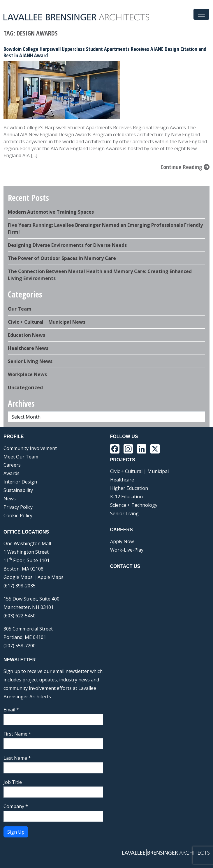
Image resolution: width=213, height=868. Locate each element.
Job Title (13, 782)
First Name (17, 734)
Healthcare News (28, 348)
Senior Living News (30, 361)
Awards (12, 473)
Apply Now (122, 541)
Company (16, 806)
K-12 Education (126, 497)
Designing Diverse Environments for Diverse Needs (67, 245)
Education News (27, 335)
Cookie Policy (18, 516)
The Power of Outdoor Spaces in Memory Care (62, 258)
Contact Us (125, 566)
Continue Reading (185, 167)
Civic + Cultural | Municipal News (47, 322)
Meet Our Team (21, 457)
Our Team (20, 309)
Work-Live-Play (127, 550)
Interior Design (20, 482)
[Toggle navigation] (201, 14)
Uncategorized (25, 387)
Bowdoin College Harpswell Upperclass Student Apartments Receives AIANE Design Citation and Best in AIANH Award (105, 52)
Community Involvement (30, 448)
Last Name (17, 758)
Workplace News (27, 374)
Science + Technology (134, 505)
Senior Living (124, 513)
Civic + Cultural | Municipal (139, 471)
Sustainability (18, 490)
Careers (12, 465)
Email (11, 710)
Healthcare (122, 480)
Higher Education (129, 488)
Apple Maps (51, 577)
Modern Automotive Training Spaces (51, 212)
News (10, 499)
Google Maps (18, 577)
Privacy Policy (18, 507)
